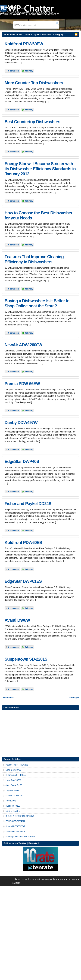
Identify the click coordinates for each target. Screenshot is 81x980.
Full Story (29, 71)
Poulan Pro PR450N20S (17, 765)
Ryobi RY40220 (13, 806)
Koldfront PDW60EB (23, 542)
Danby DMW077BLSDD (17, 832)
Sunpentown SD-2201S (26, 659)
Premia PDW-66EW (22, 384)
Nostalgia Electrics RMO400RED (21, 837)
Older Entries (8, 698)
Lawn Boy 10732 (13, 770)
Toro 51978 (11, 801)
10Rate (16, 883)
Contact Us (64, 879)
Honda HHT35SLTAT (15, 826)
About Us (19, 879)
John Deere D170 (14, 785)
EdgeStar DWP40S (22, 461)
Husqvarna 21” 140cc (15, 775)
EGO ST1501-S (13, 811)
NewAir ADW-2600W (23, 345)
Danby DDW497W (21, 422)
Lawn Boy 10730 (13, 780)
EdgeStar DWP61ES (23, 581)
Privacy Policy (49, 879)
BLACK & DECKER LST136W (20, 816)
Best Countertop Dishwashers (32, 122)
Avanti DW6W (17, 620)
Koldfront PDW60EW (24, 44)
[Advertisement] (40, 733)
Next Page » (74, 698)
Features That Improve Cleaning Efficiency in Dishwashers (34, 259)
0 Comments (14, 71)
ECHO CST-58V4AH (15, 821)
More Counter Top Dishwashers (34, 83)
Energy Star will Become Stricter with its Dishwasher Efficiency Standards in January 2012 (40, 169)
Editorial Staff (33, 879)
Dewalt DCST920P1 (15, 796)
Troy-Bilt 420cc (13, 790)
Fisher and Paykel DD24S (28, 504)
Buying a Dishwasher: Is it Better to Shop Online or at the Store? (37, 303)
